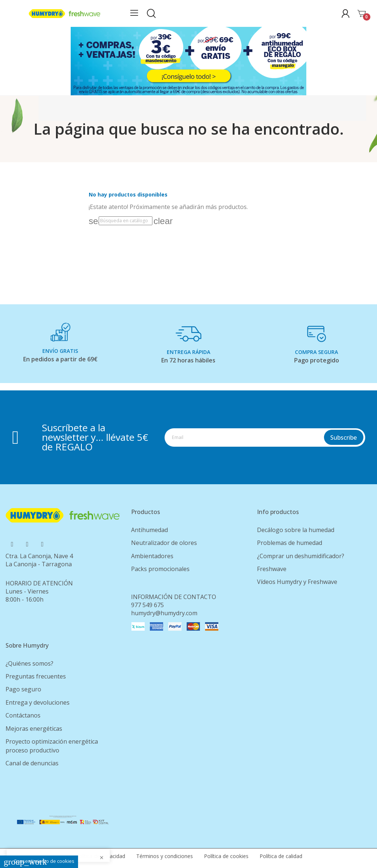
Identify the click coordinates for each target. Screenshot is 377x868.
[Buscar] (126, 221)
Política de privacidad (100, 856)
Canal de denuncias (32, 763)
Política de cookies (226, 856)
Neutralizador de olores (164, 543)
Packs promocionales (160, 569)
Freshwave (272, 569)
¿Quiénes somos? (29, 663)
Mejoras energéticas (34, 729)
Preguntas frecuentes (36, 676)
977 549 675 (147, 605)
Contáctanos (23, 715)
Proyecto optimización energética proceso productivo (52, 746)
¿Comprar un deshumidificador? (301, 556)
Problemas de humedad (290, 543)
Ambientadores (152, 556)
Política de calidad (281, 856)
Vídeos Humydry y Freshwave (297, 582)
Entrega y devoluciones (38, 702)
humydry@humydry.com (164, 613)
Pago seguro (23, 689)
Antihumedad (149, 530)
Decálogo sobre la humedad (296, 530)
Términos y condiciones (165, 856)
